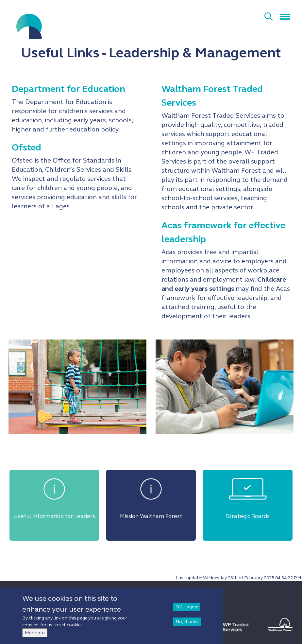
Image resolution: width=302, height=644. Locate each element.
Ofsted (26, 148)
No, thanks (187, 622)
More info (35, 633)
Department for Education (68, 89)
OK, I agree (187, 607)
